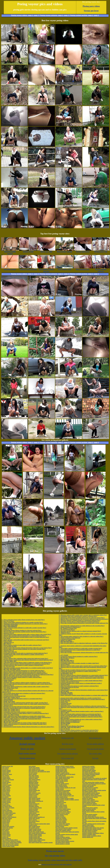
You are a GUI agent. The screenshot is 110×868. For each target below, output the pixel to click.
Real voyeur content (27, 753)
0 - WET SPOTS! (6, 644)
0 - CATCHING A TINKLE (66, 694)
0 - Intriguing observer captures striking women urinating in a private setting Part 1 (26, 683)
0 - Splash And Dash (8, 680)
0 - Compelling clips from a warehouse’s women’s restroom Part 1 (78, 616)
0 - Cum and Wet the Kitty (9, 646)
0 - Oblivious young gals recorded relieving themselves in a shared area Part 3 (25, 673)
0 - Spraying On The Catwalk (10, 695)
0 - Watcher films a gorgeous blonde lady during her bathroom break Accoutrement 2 (84, 619)
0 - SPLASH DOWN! (65, 723)
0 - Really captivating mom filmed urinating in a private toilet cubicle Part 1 (23, 716)
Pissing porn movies (55, 851)
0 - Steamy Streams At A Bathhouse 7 (70, 627)
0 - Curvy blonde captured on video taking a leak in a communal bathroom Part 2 (25, 713)
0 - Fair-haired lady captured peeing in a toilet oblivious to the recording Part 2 (82, 626)
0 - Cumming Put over (65, 703)
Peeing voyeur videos (19, 15)
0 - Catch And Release (65, 651)
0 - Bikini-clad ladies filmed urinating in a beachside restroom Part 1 (79, 730)
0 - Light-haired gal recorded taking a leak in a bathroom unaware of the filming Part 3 (27, 663)
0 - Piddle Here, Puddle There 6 (11, 697)
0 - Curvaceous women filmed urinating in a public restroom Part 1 (78, 656)
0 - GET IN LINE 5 (64, 691)
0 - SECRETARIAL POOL (66, 674)
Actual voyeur (27, 744)
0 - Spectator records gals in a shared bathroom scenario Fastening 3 (79, 622)
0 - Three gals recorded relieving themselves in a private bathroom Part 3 (23, 671)
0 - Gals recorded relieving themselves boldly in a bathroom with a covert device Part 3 (27, 684)
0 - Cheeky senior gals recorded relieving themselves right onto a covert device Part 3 (27, 648)
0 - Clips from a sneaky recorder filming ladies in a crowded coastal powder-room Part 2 (27, 668)
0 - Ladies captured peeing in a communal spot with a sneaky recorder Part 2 (24, 724)
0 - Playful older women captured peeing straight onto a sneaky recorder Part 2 (25, 703)
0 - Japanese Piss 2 (7, 725)
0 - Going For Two (7, 629)
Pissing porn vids (68, 738)
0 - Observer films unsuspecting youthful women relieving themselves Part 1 (24, 632)
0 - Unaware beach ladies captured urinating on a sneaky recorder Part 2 (80, 698)
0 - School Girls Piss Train (66, 662)
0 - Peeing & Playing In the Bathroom (70, 638)
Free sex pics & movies (95, 749)
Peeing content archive (79, 15)
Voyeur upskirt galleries (95, 744)
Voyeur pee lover (91, 11)
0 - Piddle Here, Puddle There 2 (11, 709)
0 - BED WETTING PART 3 (66, 642)
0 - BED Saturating (64, 718)
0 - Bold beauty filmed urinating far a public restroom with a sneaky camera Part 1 (26, 687)
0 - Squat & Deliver (64, 665)
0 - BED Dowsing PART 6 (9, 679)
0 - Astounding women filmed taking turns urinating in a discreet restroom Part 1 (82, 706)
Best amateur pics (95, 738)
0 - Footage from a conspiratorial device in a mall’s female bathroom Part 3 (81, 681)
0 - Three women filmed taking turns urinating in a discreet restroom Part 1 (24, 693)
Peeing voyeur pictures (49, 15)
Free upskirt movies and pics (68, 754)
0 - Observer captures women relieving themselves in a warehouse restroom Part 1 (26, 664)
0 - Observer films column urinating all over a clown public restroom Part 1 (81, 719)
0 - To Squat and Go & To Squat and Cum (14, 696)
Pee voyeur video (95, 754)
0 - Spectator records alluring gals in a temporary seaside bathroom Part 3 (23, 708)
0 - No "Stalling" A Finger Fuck (68, 628)
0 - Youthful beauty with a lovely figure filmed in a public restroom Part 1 (23, 654)
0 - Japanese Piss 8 (7, 656)
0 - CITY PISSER (64, 655)
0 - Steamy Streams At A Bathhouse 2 (70, 721)
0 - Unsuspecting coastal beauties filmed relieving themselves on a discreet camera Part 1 (28, 727)
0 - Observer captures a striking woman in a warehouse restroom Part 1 (80, 620)
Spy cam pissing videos (55, 856)
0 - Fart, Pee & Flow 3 (8, 621)
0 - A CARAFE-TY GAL (65, 710)
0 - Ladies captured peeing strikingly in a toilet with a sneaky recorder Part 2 (24, 628)
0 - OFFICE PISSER (7, 700)
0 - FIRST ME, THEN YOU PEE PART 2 (70, 727)
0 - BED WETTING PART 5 (66, 661)
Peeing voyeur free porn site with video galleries (57, 864)
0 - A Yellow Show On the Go (67, 673)
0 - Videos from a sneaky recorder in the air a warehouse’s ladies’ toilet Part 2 (81, 678)
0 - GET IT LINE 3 (64, 713)
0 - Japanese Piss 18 (8, 633)
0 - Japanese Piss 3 (7, 689)
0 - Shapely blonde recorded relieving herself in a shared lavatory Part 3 (80, 670)
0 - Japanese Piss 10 (8, 685)
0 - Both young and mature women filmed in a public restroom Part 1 (22, 677)
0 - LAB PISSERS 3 (64, 689)
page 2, (91, 15)
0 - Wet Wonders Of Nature (67, 658)
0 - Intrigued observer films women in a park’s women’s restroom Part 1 (23, 665)
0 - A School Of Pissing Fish (67, 639)
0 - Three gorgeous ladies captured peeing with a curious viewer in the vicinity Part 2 (26, 634)
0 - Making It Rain (64, 659)
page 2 (30, 15)
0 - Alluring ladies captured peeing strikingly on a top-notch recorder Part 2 (24, 649)
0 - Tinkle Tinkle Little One (9, 652)
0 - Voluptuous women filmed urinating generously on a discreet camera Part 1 (25, 624)
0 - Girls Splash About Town (10, 688)
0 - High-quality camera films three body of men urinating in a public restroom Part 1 (26, 717)
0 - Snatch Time (63, 702)
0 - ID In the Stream (64, 729)
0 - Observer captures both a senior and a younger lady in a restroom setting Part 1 (83, 615)
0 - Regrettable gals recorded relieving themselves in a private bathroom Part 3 (82, 699)
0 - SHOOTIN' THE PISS (66, 693)
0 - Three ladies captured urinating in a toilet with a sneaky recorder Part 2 (80, 648)
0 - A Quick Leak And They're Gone (69, 682)
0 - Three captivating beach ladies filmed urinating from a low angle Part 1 (23, 620)
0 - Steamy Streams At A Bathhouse (69, 722)
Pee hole (95, 758)
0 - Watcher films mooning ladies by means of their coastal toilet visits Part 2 (24, 723)
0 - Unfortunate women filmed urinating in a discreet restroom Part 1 (22, 630)
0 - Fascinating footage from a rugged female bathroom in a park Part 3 (79, 650)
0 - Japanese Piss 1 (7, 705)
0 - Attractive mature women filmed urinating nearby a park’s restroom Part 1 (81, 711)
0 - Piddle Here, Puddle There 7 (11, 720)
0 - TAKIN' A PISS (7, 681)
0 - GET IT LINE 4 (64, 725)
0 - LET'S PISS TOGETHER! (10, 625)
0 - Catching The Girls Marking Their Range (71, 726)
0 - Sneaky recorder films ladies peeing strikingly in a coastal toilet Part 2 (80, 715)
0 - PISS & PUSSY (7, 641)
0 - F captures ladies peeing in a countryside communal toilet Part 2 (21, 719)
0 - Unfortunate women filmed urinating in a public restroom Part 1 (78, 671)
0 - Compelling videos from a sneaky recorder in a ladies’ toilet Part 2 (79, 663)
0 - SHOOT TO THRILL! (65, 640)
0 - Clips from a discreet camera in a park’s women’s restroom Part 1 (79, 686)
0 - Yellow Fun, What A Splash (10, 715)
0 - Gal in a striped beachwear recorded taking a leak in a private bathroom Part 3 (25, 637)
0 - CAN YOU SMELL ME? (9, 661)
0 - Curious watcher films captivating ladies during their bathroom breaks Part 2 (25, 658)
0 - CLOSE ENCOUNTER (66, 679)
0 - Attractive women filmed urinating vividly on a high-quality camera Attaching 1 (25, 704)
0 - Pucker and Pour (65, 701)
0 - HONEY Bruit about (8, 701)
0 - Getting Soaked (64, 685)
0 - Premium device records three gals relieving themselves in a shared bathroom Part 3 (27, 660)
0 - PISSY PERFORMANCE (9, 626)
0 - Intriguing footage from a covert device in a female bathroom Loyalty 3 (80, 683)
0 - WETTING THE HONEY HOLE (11, 669)
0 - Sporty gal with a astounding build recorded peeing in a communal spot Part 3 (25, 640)
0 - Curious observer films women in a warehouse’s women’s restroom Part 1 (81, 677)
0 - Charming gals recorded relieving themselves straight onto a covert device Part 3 (83, 690)
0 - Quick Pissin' (7, 657)
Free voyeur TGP (68, 758)
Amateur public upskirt (27, 738)
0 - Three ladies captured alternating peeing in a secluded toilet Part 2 (22, 699)
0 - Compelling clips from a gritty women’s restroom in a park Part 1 (22, 712)
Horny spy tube (27, 749)
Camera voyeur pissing (68, 749)
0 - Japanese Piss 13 (8, 642)
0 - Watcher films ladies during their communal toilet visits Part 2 (21, 676)
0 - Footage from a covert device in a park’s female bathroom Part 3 (78, 731)
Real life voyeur (68, 744)
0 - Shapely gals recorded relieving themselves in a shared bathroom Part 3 (24, 636)
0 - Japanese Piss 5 (64, 632)
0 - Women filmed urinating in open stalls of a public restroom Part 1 (22, 645)
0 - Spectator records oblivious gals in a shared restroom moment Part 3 (80, 631)
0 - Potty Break (6, 638)
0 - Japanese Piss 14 (8, 650)
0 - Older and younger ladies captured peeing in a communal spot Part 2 (80, 714)
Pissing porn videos (91, 6)
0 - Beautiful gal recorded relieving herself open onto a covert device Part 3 (24, 707)
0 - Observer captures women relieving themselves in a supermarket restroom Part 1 (83, 675)
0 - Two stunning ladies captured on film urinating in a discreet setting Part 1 (81, 636)
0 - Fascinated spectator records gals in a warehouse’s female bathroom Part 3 (25, 653)
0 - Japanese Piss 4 (64, 705)
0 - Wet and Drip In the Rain (10, 721)
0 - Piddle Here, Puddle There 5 (11, 711)
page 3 (36, 15)
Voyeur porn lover (27, 758)
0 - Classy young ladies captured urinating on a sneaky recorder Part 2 (22, 622)
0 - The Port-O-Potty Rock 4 (67, 630)
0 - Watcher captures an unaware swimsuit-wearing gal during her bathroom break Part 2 (28, 675)
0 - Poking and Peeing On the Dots (69, 687)
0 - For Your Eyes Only (8, 667)
